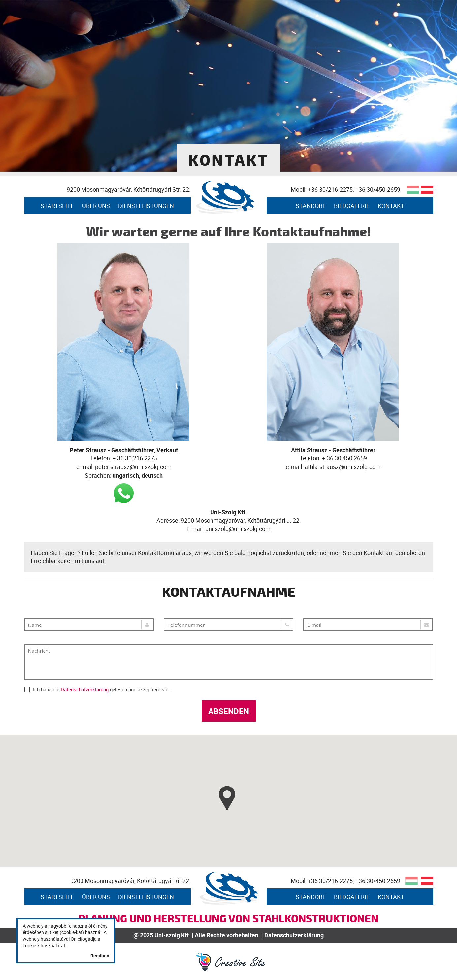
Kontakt (391, 206)
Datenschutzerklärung (85, 689)
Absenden (229, 711)
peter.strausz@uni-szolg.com (133, 467)
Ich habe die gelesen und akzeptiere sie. (97, 689)
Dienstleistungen (146, 206)
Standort (311, 206)
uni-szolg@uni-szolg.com (238, 529)
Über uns (96, 206)
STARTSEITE (57, 206)
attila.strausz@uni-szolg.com (343, 467)
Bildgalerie (352, 206)
